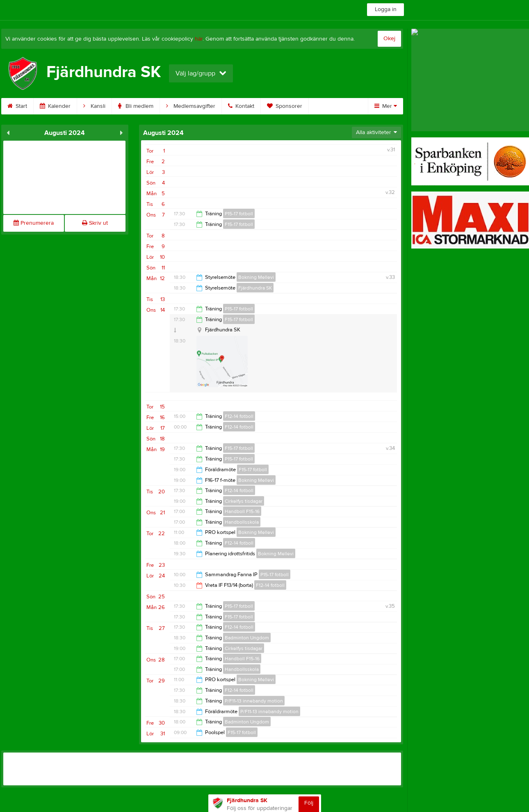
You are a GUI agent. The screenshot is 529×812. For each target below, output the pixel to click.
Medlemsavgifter (191, 106)
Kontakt (241, 106)
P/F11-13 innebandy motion (254, 701)
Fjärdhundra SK (255, 288)
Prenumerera (34, 223)
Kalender (55, 106)
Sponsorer (285, 106)
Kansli (94, 106)
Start (17, 106)
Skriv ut (95, 223)
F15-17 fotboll (239, 224)
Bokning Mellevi (256, 277)
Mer (386, 106)
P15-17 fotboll (239, 214)
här (199, 39)
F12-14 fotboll (239, 416)
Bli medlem (136, 106)
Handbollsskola (242, 522)
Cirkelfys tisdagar (244, 501)
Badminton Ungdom (247, 638)
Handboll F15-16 (242, 511)
